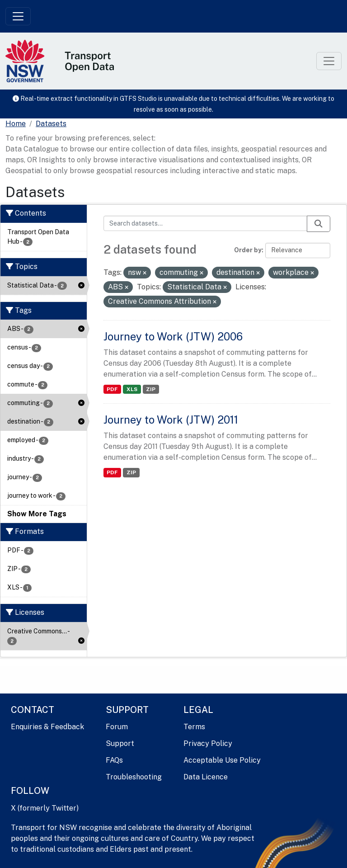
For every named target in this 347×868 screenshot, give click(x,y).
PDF (112, 389)
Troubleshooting (134, 777)
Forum (117, 727)
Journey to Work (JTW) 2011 (171, 420)
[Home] (16, 124)
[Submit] (319, 224)
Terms (194, 727)
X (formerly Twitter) (45, 808)
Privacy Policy (208, 743)
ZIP (151, 389)
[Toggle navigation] (18, 16)
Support (120, 743)
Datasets (51, 124)
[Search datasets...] (206, 223)
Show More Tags (37, 514)
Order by (248, 250)
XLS (132, 389)
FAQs (114, 760)
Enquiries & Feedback (47, 727)
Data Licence (206, 777)
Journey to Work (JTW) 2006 (173, 336)
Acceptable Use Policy (222, 760)
